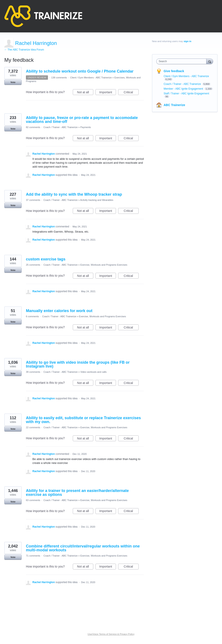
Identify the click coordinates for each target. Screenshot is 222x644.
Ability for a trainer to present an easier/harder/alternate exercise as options (77, 493)
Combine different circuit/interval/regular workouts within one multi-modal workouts (83, 548)
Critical (131, 93)
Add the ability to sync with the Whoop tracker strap (74, 194)
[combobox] (182, 61)
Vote (13, 82)
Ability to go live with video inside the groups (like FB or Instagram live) (78, 364)
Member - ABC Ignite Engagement (184, 89)
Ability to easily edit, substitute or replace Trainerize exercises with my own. (83, 420)
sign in (187, 41)
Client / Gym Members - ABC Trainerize (91, 78)
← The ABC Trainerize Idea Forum (24, 50)
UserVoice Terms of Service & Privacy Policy (111, 634)
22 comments (33, 427)
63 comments (33, 500)
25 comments (33, 265)
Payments (86, 127)
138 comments (59, 78)
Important (108, 93)
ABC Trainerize (174, 105)
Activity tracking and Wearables (97, 200)
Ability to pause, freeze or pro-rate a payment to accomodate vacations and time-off (82, 120)
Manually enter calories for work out (59, 311)
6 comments (32, 316)
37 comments (33, 200)
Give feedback (174, 71)
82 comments (33, 127)
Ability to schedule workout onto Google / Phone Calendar (80, 71)
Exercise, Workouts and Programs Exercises (104, 265)
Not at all (85, 93)
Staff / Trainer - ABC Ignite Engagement (186, 94)
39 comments (33, 372)
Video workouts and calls (93, 372)
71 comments (33, 556)
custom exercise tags (46, 259)
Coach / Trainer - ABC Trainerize (60, 127)
